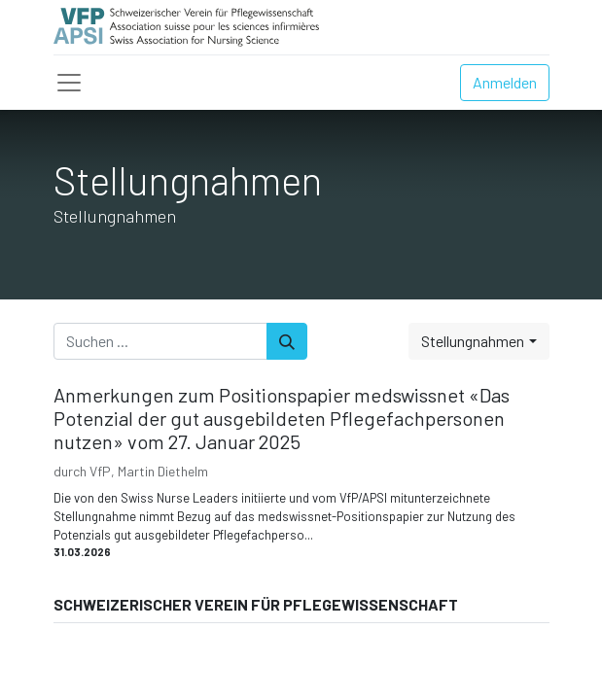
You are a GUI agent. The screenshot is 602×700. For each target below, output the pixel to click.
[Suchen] (287, 341)
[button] (478, 341)
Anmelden (505, 82)
